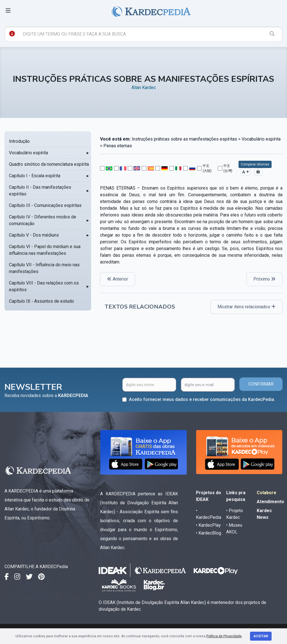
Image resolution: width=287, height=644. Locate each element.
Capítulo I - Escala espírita (35, 176)
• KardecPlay (208, 525)
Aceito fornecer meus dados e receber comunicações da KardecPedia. (202, 399)
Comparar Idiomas (255, 164)
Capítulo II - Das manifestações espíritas (40, 191)
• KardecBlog (209, 533)
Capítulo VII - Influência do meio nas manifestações (44, 268)
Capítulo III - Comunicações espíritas (45, 205)
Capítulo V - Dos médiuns (34, 235)
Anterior (118, 279)
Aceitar (261, 636)
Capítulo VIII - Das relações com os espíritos (44, 286)
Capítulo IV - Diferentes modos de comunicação (43, 220)
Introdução (19, 141)
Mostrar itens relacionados (247, 307)
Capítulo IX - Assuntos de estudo (41, 301)
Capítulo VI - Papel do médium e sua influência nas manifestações (45, 250)
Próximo (264, 279)
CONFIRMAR (261, 384)
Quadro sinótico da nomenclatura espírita (49, 164)
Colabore (267, 493)
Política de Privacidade (224, 636)
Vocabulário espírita (28, 153)
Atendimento (270, 502)
